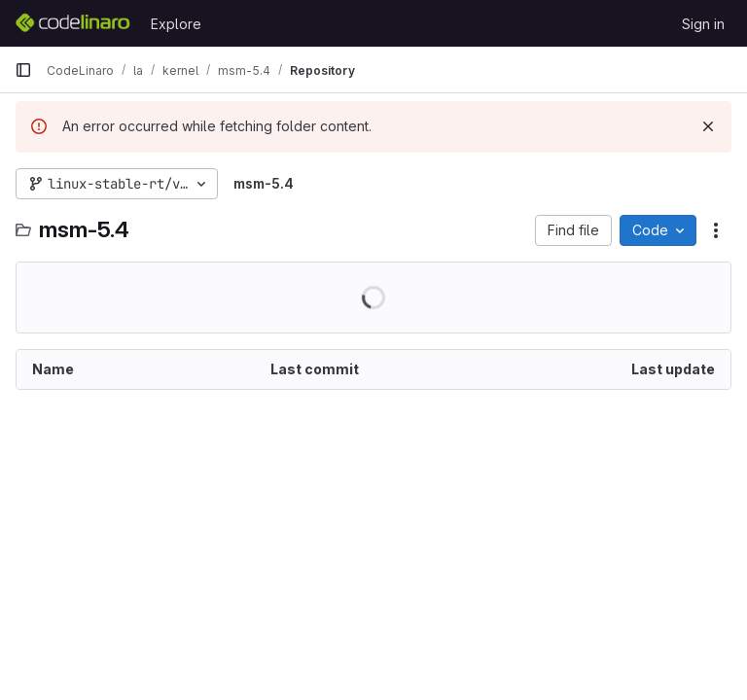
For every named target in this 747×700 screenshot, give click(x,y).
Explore (176, 24)
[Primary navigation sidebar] (23, 70)
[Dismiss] (708, 126)
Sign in (703, 24)
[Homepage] (73, 23)
